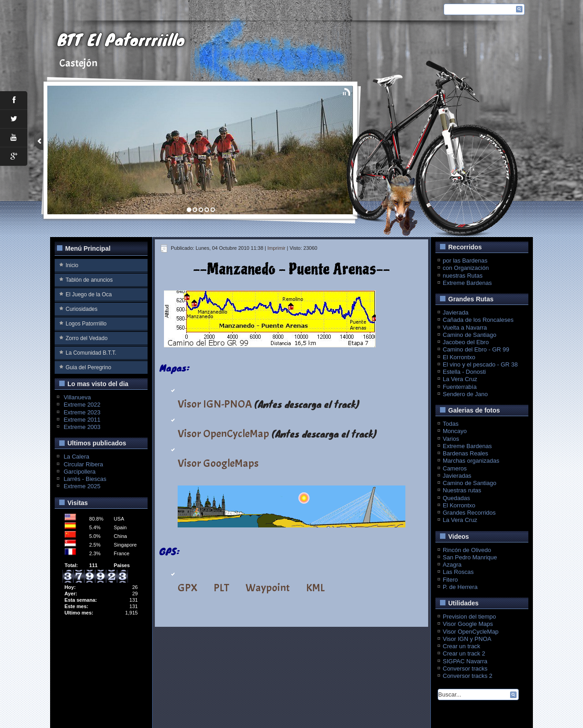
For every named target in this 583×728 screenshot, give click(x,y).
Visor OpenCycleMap (223, 434)
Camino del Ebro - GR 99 (476, 349)
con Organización (466, 268)
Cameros (455, 468)
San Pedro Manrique (470, 557)
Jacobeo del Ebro (466, 342)
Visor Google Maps (468, 624)
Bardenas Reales (465, 453)
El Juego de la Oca (89, 294)
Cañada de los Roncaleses (478, 320)
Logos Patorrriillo (86, 324)
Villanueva (77, 397)
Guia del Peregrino (88, 367)
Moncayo (455, 431)
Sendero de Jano (465, 394)
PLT (221, 588)
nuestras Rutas (463, 276)
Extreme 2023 (82, 412)
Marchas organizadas (471, 461)
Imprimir (276, 248)
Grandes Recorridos (469, 513)
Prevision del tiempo (469, 617)
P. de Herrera (460, 587)
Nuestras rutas (462, 490)
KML (315, 588)
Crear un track (461, 646)
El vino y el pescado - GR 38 (480, 364)
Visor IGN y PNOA (467, 639)
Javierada (455, 312)
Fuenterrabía (460, 387)
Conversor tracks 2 (468, 676)
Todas (451, 424)
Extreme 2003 (82, 427)
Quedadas (456, 498)
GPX (187, 588)
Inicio (72, 265)
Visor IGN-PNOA (215, 404)
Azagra (452, 565)
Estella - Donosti (464, 372)
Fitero (450, 580)
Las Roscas (458, 572)
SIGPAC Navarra (465, 661)
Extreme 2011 (82, 420)
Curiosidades (82, 309)
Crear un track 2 (464, 653)
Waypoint (268, 588)
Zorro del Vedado (87, 338)
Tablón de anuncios (89, 280)
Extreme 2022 (82, 405)
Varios (451, 439)
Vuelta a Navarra (465, 328)
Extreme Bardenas (467, 283)
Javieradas (457, 476)
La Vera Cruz (460, 379)
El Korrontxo (459, 357)
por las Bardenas (465, 261)
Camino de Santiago (470, 335)
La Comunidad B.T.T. (91, 353)
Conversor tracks (465, 669)
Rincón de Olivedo (467, 550)
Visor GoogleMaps (218, 463)
